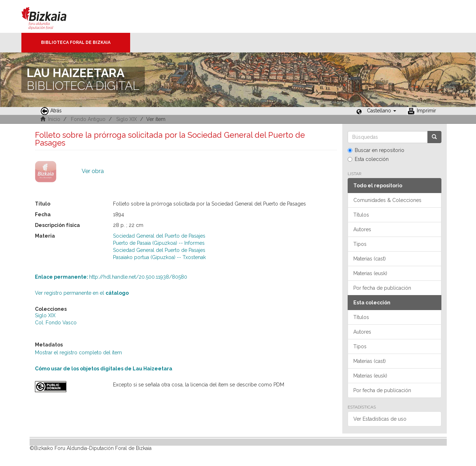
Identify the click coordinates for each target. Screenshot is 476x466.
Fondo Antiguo (88, 119)
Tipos (360, 244)
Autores (362, 229)
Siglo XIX (127, 119)
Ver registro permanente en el (82, 293)
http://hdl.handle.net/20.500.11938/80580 (111, 277)
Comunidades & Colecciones (387, 200)
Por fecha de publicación (382, 288)
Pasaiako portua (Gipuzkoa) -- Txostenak (159, 257)
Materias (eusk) (370, 273)
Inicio (54, 119)
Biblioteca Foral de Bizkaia (76, 42)
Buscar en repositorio (376, 150)
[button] (382, 111)
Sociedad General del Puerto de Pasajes (159, 236)
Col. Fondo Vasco (56, 323)
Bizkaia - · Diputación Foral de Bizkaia (52, 16)
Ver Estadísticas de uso (380, 419)
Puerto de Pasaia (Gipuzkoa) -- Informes (159, 243)
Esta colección (368, 159)
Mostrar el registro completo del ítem (78, 353)
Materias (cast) (370, 259)
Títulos (361, 215)
